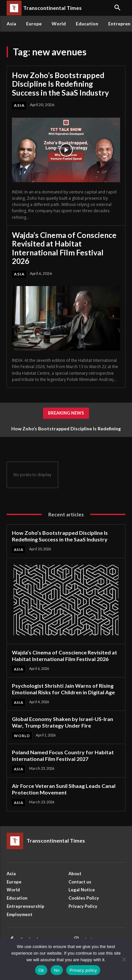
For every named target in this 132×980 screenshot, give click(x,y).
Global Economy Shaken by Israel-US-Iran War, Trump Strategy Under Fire (63, 722)
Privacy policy (83, 970)
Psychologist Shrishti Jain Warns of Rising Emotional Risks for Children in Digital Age (63, 689)
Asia (19, 105)
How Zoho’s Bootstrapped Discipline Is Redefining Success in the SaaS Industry (60, 84)
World (22, 736)
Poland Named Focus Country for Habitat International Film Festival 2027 (63, 755)
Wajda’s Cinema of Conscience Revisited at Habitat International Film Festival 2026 (64, 248)
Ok (41, 970)
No (57, 970)
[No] (124, 959)
